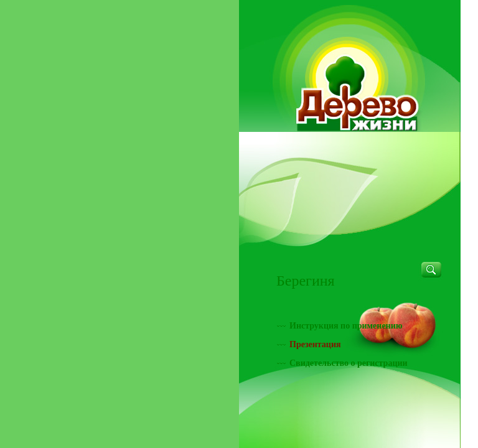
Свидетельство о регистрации (349, 363)
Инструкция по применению (346, 326)
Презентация (315, 344)
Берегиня (306, 281)
